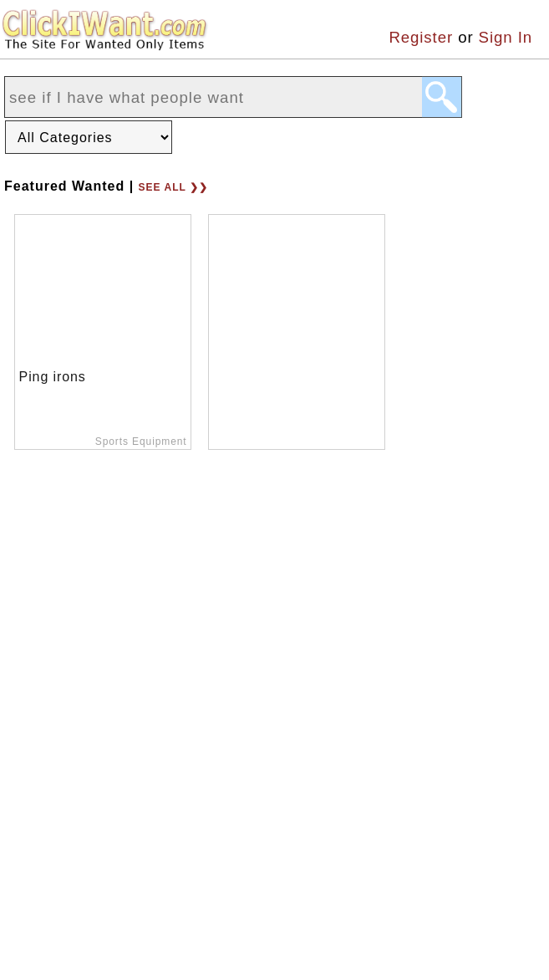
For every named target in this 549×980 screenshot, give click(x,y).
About (97, 874)
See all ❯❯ (173, 187)
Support (331, 874)
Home (26, 874)
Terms (168, 874)
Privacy (246, 874)
